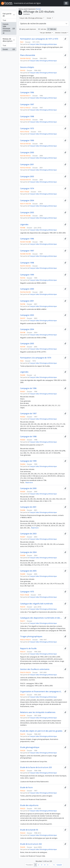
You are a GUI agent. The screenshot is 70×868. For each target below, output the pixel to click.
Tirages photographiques (31, 636)
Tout (4, 20)
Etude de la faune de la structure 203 (36, 767)
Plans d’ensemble (28, 55)
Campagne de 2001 (28, 507)
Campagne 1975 (27, 592)
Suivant (59, 865)
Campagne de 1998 (28, 437)
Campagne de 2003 (28, 534)
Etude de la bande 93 (29, 830)
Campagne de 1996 (28, 388)
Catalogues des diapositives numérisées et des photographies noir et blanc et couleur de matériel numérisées (41, 618)
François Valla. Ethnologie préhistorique (9, 28)
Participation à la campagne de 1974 (36, 358)
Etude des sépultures (29, 805)
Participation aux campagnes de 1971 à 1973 (39, 39)
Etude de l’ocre (26, 787)
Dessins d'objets (27, 67)
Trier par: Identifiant (46, 33)
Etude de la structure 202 (31, 844)
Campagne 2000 (27, 152)
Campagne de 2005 (28, 571)
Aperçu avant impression (28, 29)
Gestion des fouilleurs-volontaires (35, 669)
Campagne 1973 (27, 128)
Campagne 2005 (27, 212)
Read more (29, 483)
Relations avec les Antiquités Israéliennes (38, 712)
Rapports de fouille (28, 648)
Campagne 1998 (27, 116)
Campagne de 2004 (28, 552)
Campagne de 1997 (28, 414)
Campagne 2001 (27, 164)
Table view (52, 29)
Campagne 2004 (27, 200)
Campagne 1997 (27, 104)
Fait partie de (7, 15)
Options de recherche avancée (33, 24)
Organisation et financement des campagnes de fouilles (41, 692)
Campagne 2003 (27, 176)
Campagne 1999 (27, 140)
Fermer (38, 9)
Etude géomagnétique (30, 747)
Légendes (24, 224)
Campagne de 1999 (28, 461)
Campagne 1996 (27, 92)
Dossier (9, 50)
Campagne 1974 (27, 188)
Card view (42, 29)
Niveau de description (8, 40)
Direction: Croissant (61, 33)
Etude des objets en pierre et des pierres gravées (41, 731)
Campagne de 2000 (28, 488)
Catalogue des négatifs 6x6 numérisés (37, 604)
